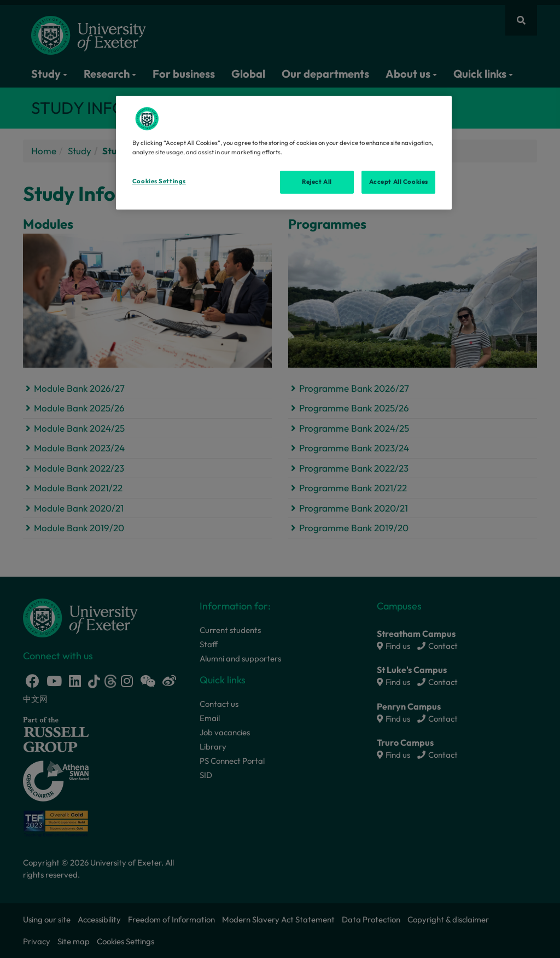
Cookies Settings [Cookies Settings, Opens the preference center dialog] (159, 181)
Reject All (317, 182)
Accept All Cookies (399, 182)
